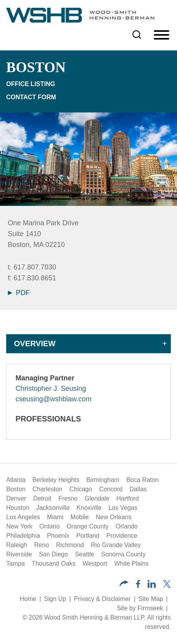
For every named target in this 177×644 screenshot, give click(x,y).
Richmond (70, 545)
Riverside (19, 554)
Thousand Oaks (54, 564)
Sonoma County (123, 554)
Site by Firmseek (140, 608)
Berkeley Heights (56, 480)
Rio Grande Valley (116, 545)
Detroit (42, 498)
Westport (95, 564)
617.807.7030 (35, 267)
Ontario (50, 526)
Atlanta (16, 480)
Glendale (97, 498)
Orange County (88, 526)
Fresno (68, 498)
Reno (41, 545)
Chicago (81, 489)
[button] (124, 584)
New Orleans (113, 517)
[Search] (137, 35)
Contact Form (31, 97)
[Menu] (162, 35)
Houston (18, 508)
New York (19, 526)
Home (28, 599)
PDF (19, 293)
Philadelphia (23, 536)
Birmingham (103, 480)
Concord (111, 489)
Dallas (138, 489)
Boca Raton (143, 480)
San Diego (54, 554)
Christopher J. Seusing (51, 388)
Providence (122, 536)
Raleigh (17, 545)
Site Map (151, 599)
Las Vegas (123, 508)
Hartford (128, 498)
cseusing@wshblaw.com (53, 399)
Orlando (127, 526)
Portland (88, 536)
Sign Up (55, 599)
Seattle (84, 554)
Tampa (15, 564)
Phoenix (58, 536)
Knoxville (89, 508)
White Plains (131, 564)
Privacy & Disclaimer (102, 599)
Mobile (80, 517)
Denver (16, 498)
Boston (16, 489)
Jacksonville (53, 508)
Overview (35, 344)
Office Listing (31, 84)
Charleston (47, 489)
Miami (55, 517)
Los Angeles (23, 517)
